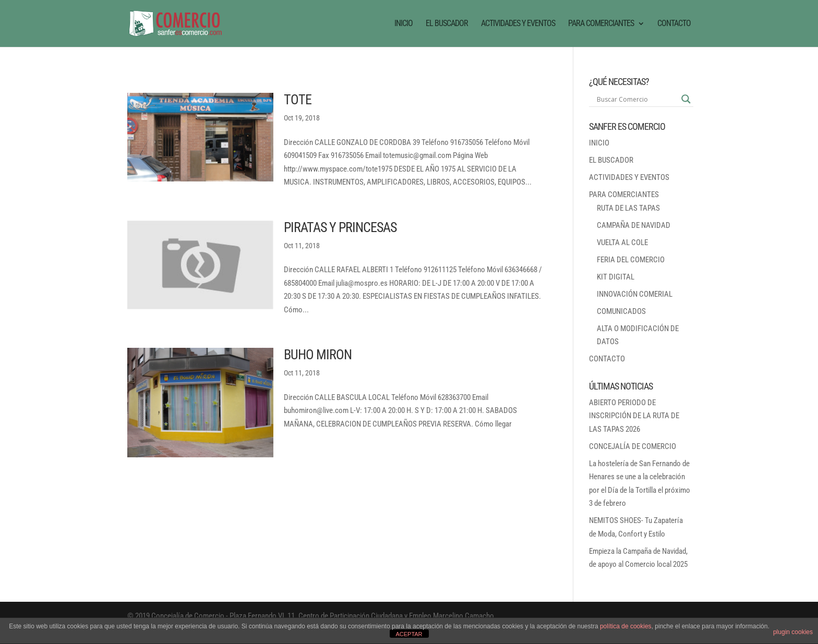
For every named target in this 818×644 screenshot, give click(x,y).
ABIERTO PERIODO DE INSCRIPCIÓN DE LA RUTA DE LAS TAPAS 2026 (634, 416)
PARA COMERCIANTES (601, 24)
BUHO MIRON (318, 355)
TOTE (298, 100)
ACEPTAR (409, 634)
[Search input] (636, 99)
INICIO (404, 24)
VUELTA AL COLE (622, 242)
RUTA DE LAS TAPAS (628, 208)
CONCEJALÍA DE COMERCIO (633, 446)
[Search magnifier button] (686, 99)
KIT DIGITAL (616, 277)
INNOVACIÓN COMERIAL (635, 294)
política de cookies (626, 626)
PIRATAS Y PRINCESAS (340, 227)
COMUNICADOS (621, 311)
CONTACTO (674, 24)
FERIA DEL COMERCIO (631, 260)
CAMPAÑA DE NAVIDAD (634, 225)
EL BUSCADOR (447, 24)
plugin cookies (793, 632)
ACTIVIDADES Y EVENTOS (518, 24)
